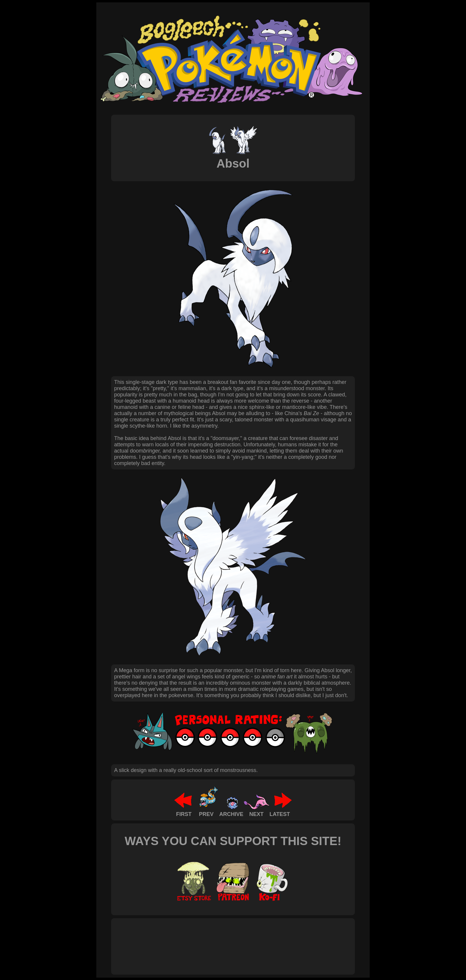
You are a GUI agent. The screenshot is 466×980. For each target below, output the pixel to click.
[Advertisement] (222, 940)
